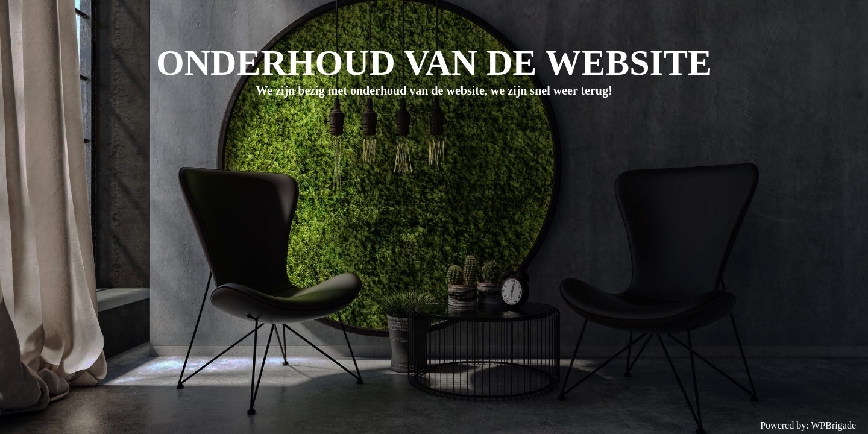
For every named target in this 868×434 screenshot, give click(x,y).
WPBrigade (833, 425)
